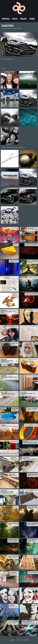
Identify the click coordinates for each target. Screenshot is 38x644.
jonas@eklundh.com (19, 640)
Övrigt (32, 19)
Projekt (23, 19)
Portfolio (6, 19)
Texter (15, 19)
